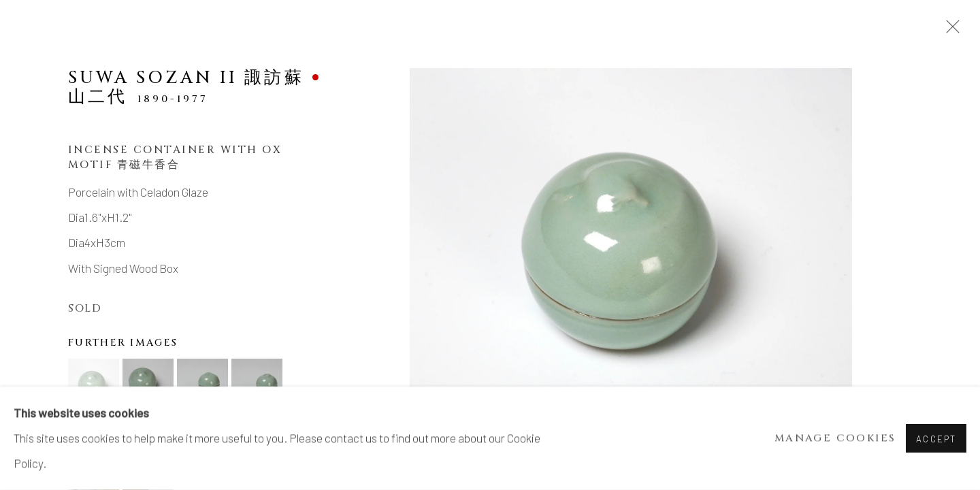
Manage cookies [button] (835, 439)
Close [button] (949, 31)
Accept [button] (936, 439)
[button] (94, 384)
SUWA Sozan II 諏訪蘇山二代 (186, 87)
